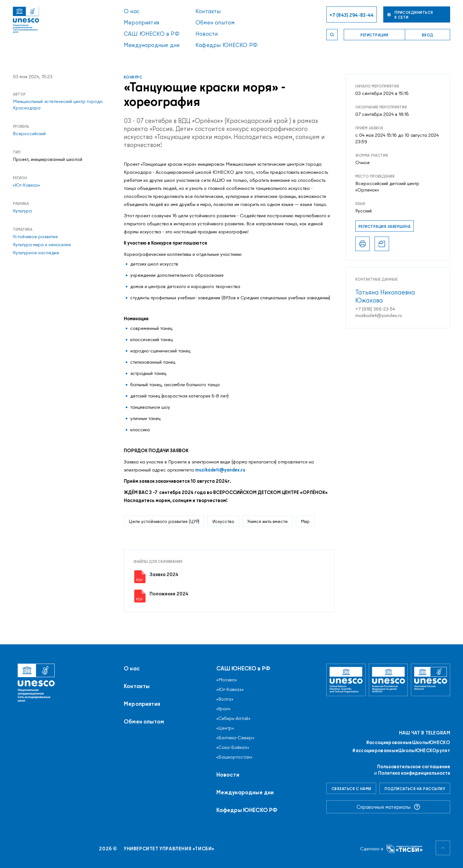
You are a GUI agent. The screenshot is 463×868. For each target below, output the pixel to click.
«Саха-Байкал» (233, 747)
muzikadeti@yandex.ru (220, 470)
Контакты (208, 11)
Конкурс (133, 77)
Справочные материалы (388, 807)
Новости (207, 34)
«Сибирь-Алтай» (233, 718)
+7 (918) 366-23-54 (375, 309)
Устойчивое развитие (35, 237)
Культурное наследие (36, 253)
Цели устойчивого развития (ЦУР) (164, 521)
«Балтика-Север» (235, 738)
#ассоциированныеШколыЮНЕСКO (408, 742)
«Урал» (223, 709)
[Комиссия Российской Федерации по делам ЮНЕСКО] (388, 680)
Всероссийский (29, 134)
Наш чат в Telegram (425, 733)
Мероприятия (141, 22)
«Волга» (225, 699)
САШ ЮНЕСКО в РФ (152, 34)
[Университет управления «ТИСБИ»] (405, 849)
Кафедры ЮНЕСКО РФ (227, 45)
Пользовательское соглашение (414, 766)
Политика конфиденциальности (414, 773)
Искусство (223, 521)
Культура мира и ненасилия (42, 245)
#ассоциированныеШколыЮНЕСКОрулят (401, 751)
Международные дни (152, 45)
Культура (22, 211)
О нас (132, 11)
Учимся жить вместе (268, 521)
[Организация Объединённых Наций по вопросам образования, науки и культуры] (346, 680)
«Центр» (225, 728)
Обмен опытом (215, 22)
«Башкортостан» (234, 757)
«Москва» (227, 680)
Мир (305, 521)
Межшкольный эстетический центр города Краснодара (58, 105)
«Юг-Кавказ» (27, 185)
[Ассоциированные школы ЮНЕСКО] (431, 680)
